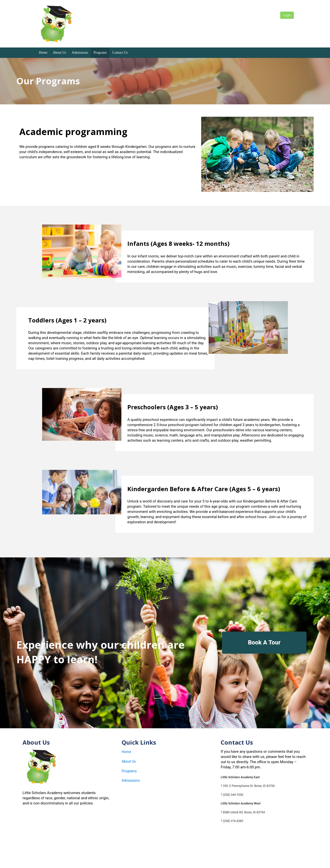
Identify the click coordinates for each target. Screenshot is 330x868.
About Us (59, 53)
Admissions (80, 53)
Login (287, 15)
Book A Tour (264, 642)
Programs (100, 53)
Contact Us (120, 53)
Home (43, 53)
